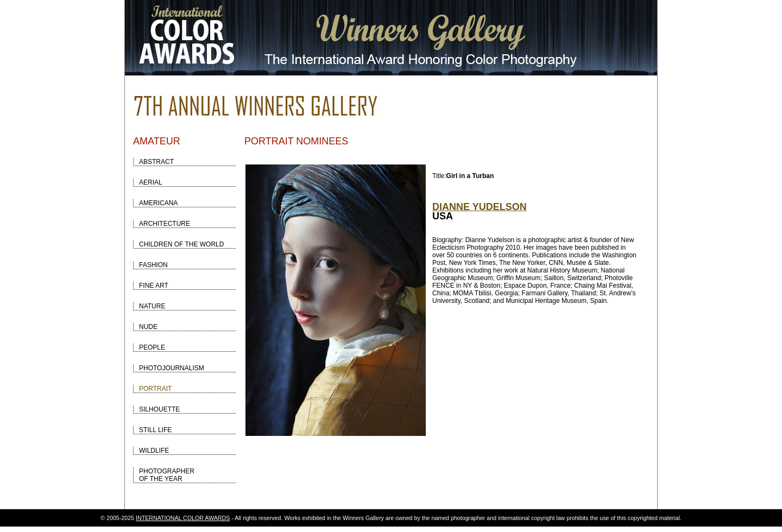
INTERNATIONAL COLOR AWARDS (183, 518)
